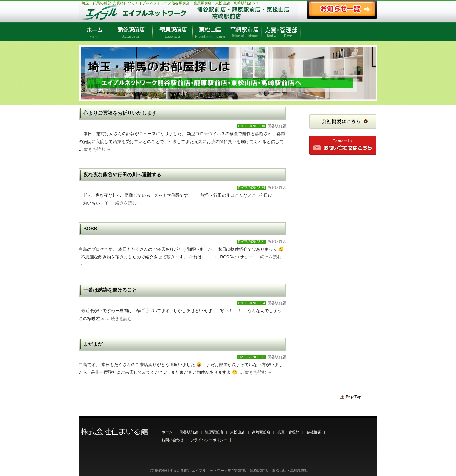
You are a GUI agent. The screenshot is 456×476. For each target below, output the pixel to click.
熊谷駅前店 (277, 126)
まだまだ (93, 344)
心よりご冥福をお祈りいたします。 (122, 113)
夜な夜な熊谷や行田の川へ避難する (122, 175)
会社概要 (314, 432)
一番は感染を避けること (110, 290)
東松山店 (237, 432)
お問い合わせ (173, 440)
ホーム (167, 432)
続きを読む (98, 149)
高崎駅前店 (261, 432)
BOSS (90, 229)
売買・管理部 (288, 432)
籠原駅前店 (214, 432)
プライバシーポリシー (209, 440)
